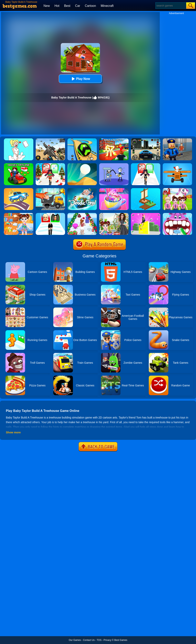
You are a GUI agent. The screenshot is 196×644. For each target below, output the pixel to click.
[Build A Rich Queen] (146, 214)
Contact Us (89, 640)
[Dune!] (82, 165)
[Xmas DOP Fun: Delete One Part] (19, 140)
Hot (57, 6)
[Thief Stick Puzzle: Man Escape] (114, 165)
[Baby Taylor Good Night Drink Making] (114, 189)
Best (67, 6)
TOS (99, 640)
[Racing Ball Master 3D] (82, 140)
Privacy (107, 640)
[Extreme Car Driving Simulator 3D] (146, 140)
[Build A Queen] (50, 214)
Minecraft (107, 6)
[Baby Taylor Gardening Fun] (114, 214)
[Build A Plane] (177, 165)
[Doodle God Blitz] (82, 189)
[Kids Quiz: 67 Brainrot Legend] (114, 140)
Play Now (80, 79)
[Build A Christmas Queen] (82, 214)
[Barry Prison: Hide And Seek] (177, 140)
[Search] (171, 6)
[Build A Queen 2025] (146, 165)
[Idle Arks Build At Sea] (146, 189)
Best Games (121, 640)
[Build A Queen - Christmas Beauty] (50, 165)
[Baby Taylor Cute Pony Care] (177, 189)
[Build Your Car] (19, 165)
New (47, 6)
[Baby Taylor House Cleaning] (19, 214)
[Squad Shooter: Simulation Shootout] (50, 140)
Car (78, 6)
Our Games (75, 640)
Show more (13, 432)
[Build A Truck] (50, 189)
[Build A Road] (19, 189)
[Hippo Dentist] (177, 214)
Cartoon (90, 6)
